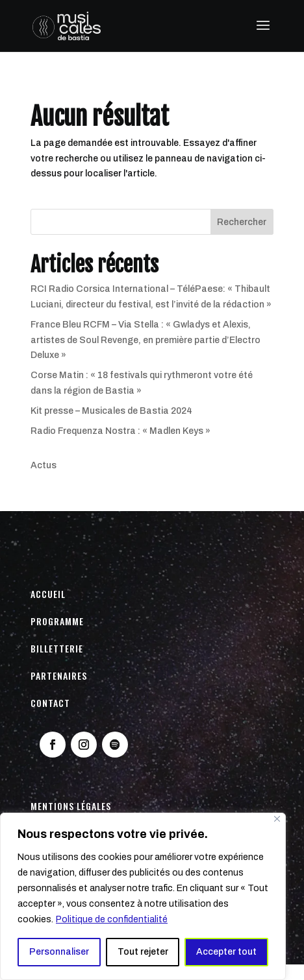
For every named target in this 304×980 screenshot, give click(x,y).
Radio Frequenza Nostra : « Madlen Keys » (120, 431)
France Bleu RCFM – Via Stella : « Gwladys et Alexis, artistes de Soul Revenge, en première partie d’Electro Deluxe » (146, 340)
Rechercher (242, 222)
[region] (143, 896)
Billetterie (57, 648)
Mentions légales (71, 806)
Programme (57, 621)
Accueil (48, 594)
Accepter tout (226, 952)
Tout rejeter (143, 952)
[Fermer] (277, 819)
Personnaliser (59, 952)
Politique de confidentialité (112, 919)
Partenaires (59, 675)
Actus (44, 465)
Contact (50, 703)
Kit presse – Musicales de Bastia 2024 (111, 411)
